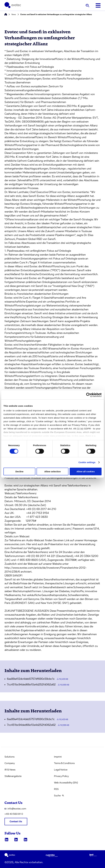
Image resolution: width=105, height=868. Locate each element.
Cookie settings (87, 462)
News (14, 14)
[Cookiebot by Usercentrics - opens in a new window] (88, 395)
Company (10, 763)
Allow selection (52, 471)
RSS (56, 789)
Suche (59, 796)
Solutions (9, 757)
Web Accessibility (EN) (66, 783)
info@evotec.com (15, 809)
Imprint (58, 757)
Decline (19, 471)
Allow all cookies (86, 471)
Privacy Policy (61, 776)
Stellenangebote (13, 776)
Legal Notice (61, 770)
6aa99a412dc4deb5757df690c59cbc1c (37, 679)
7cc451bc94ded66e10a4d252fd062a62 (38, 685)
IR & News (10, 770)
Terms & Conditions (64, 763)
